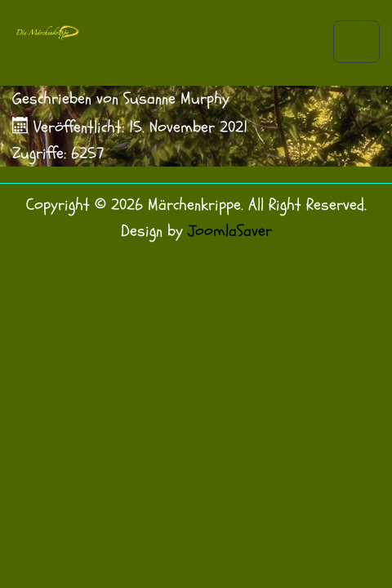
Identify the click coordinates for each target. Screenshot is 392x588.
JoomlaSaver (230, 231)
